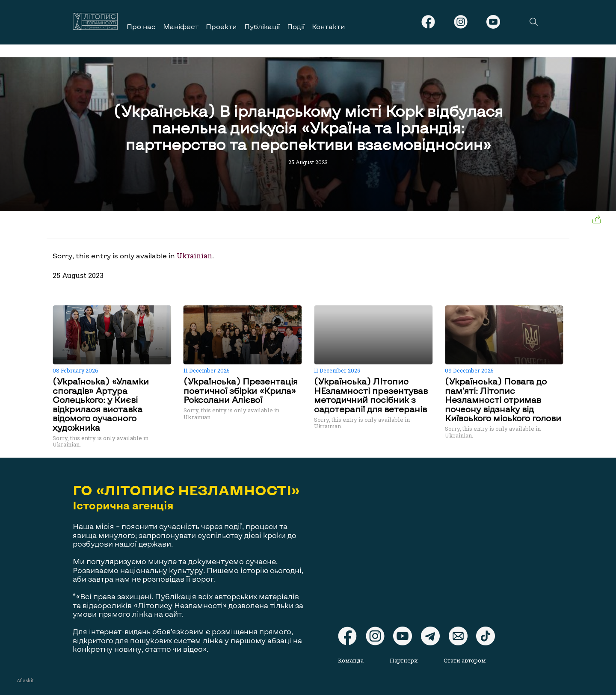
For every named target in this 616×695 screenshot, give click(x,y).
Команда (351, 660)
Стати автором (465, 660)
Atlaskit (25, 680)
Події (296, 26)
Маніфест (181, 26)
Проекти (221, 26)
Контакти (329, 26)
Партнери (404, 660)
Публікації (262, 26)
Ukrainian (194, 256)
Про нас (141, 26)
